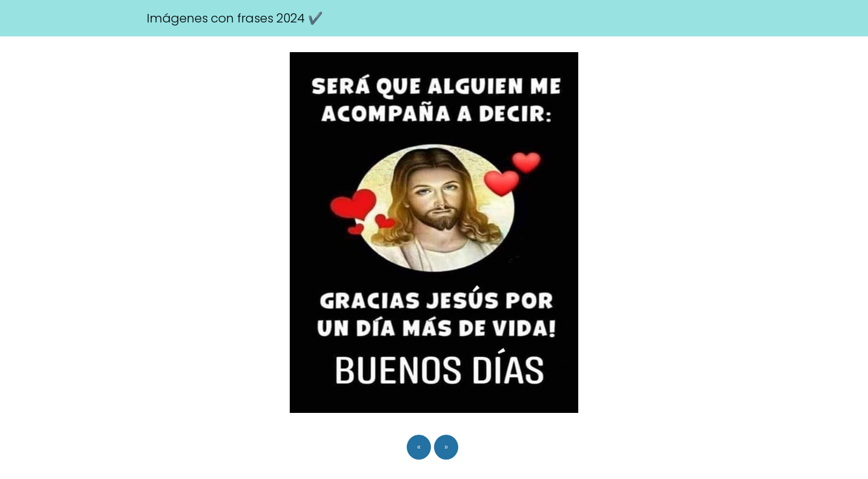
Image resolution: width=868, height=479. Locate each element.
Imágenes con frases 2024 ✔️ (235, 18)
